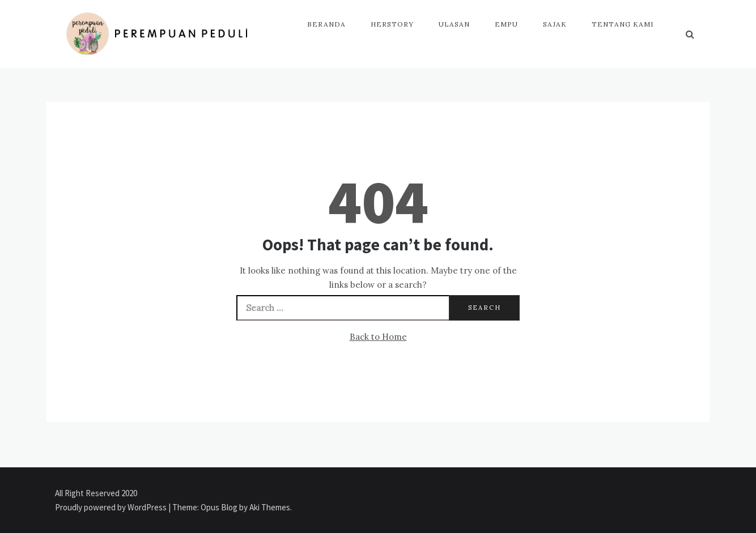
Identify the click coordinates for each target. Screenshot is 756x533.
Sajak (555, 24)
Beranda (326, 24)
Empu (506, 24)
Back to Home (378, 337)
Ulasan (454, 24)
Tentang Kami (623, 24)
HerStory (392, 24)
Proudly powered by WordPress (112, 507)
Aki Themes (270, 507)
